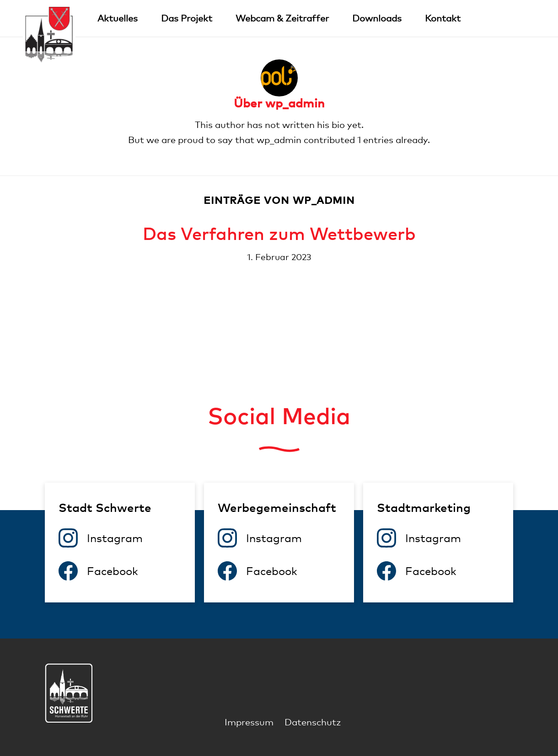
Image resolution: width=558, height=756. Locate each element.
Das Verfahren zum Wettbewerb (279, 233)
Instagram (115, 538)
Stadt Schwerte (105, 507)
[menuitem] (118, 18)
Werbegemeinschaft (277, 507)
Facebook (113, 571)
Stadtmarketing (424, 507)
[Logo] (49, 35)
